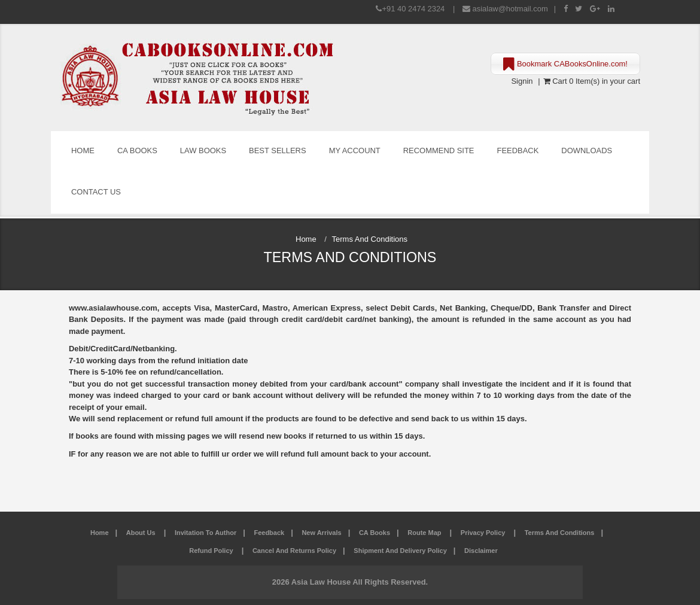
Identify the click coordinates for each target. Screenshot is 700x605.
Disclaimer (481, 551)
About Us (142, 533)
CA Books (137, 151)
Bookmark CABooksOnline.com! (565, 65)
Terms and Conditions (560, 533)
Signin (522, 81)
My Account (355, 151)
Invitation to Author (206, 533)
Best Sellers (278, 151)
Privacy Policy (484, 533)
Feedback (518, 151)
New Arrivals (321, 533)
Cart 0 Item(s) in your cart (592, 81)
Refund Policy (212, 551)
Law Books (203, 151)
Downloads (587, 151)
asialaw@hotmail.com (510, 9)
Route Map (425, 533)
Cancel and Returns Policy (294, 551)
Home (83, 151)
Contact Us (96, 192)
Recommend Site (439, 151)
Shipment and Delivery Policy (400, 551)
